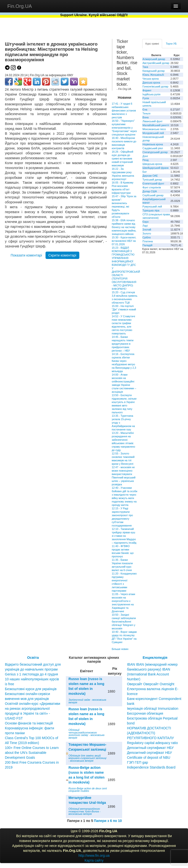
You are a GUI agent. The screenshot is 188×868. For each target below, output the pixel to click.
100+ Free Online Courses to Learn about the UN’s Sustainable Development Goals (32, 753)
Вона (146, 117)
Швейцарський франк (156, 168)
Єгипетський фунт (153, 183)
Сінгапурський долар (155, 152)
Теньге (147, 113)
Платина (148, 241)
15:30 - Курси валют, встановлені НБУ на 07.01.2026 (124, 241)
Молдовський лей (153, 133)
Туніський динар (152, 180)
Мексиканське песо (154, 129)
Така (145, 67)
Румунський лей (152, 207)
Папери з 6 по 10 (108, 821)
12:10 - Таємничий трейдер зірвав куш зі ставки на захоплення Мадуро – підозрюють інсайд (124, 536)
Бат (145, 172)
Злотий (147, 230)
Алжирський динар (154, 59)
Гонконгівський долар (155, 86)
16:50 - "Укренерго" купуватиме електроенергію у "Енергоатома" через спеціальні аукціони (124, 128)
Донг (145, 156)
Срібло (147, 237)
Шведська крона (152, 164)
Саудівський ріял (153, 148)
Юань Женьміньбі (153, 75)
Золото (147, 233)
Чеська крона (151, 79)
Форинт (147, 90)
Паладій (147, 245)
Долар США (150, 191)
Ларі (145, 226)
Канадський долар (154, 71)
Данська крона (151, 83)
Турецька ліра (151, 210)
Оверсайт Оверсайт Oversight (151, 684)
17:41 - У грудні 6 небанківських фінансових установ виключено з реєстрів (124, 110)
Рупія (146, 98)
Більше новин (120, 649)
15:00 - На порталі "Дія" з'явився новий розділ (124, 309)
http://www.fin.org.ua (94, 856)
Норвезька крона (153, 144)
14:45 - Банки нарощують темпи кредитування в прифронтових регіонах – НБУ (123, 344)
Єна (145, 110)
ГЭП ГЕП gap (138, 762)
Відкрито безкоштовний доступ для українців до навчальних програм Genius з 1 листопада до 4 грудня (33, 669)
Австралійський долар (156, 63)
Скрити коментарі (62, 255)
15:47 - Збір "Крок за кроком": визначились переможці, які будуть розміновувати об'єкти (124, 207)
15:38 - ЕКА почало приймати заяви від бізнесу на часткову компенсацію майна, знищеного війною (124, 227)
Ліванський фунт (153, 121)
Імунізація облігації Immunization (153, 709)
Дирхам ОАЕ (150, 176)
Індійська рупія (151, 94)
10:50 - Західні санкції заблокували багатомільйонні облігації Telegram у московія (124, 622)
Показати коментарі (26, 255)
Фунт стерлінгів (152, 187)
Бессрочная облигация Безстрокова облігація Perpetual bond (152, 718)
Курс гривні (152, 44)
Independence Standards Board (151, 767)
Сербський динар (153, 195)
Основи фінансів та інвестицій (29, 723)
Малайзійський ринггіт (156, 125)
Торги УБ (171, 44)
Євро (146, 222)
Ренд (146, 160)
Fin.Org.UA (20, 6)
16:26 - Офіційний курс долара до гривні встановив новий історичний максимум (122, 159)
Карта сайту (94, 860)
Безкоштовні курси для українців (31, 689)
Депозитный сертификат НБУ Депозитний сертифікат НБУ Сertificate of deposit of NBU (150, 753)
